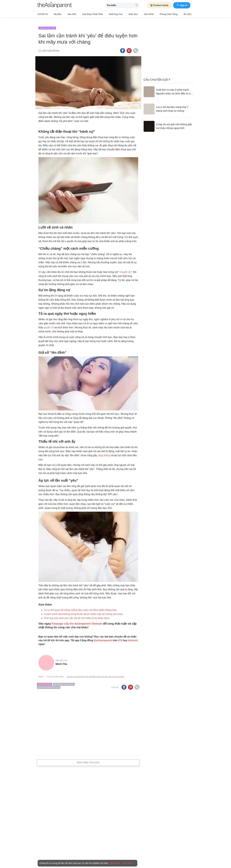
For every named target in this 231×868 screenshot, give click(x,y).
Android (133, 635)
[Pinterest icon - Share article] (129, 46)
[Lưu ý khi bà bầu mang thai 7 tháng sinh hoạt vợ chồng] (169, 104)
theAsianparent (103, 635)
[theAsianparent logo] (55, 5)
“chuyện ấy (125, 267)
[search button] (137, 5)
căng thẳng (104, 450)
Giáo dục (122, 14)
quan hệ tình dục (45, 679)
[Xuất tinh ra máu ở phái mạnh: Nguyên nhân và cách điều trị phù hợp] (169, 87)
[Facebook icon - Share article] (123, 46)
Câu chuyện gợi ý (157, 75)
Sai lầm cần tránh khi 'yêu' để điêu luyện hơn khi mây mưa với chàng (96, 672)
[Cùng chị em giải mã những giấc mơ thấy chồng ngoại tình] (169, 121)
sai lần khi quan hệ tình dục (49, 682)
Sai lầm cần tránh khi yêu (64, 679)
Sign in (182, 5)
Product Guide (159, 5)
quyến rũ (49, 322)
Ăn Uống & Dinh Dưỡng (177, 14)
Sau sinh (68, 14)
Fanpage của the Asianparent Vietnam (77, 618)
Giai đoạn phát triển (86, 14)
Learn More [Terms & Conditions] (115, 863)
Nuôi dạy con (107, 14)
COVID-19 (43, 14)
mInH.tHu (61, 659)
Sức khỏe (136, 14)
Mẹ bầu (55, 14)
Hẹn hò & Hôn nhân (47, 23)
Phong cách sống (153, 14)
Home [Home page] (41, 672)
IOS (120, 635)
